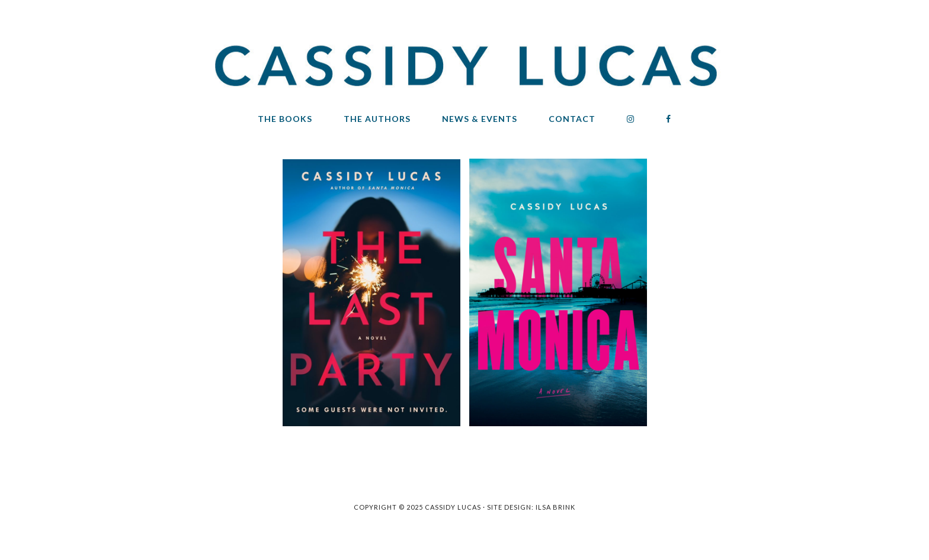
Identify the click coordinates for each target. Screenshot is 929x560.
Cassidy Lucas (464, 68)
